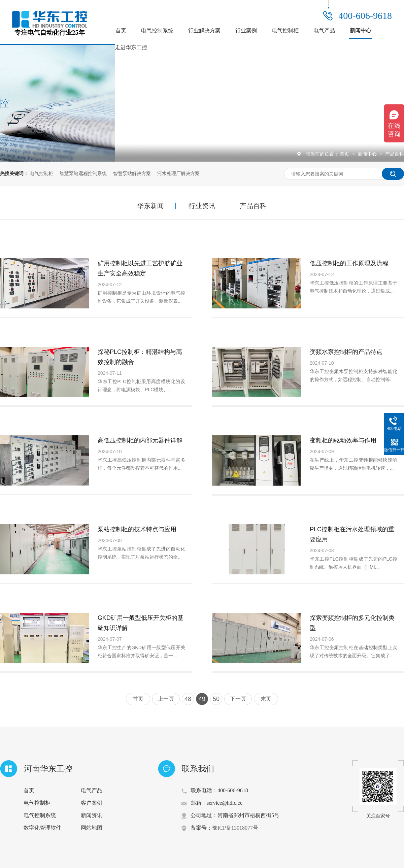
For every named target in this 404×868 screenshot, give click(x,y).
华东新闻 (150, 206)
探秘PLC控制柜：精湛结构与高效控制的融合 (140, 357)
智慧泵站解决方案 (132, 173)
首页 (121, 30)
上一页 (166, 699)
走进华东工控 (131, 47)
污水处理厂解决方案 (178, 173)
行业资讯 (202, 206)
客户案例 (92, 803)
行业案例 (246, 30)
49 (202, 699)
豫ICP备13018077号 (235, 828)
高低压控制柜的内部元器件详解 (140, 440)
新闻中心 (361, 30)
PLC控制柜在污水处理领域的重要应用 (352, 534)
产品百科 (395, 154)
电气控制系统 (157, 30)
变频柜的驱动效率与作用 (343, 440)
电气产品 (324, 30)
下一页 (238, 699)
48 (188, 699)
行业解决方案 (204, 30)
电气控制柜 (285, 30)
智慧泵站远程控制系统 (83, 173)
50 (216, 699)
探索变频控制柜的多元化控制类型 (352, 623)
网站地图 (92, 828)
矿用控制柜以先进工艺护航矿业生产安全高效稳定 (140, 268)
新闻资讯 (92, 815)
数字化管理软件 (42, 828)
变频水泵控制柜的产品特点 (346, 352)
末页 (266, 699)
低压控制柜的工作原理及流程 (349, 263)
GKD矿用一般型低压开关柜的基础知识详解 (141, 623)
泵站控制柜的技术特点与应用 (137, 529)
